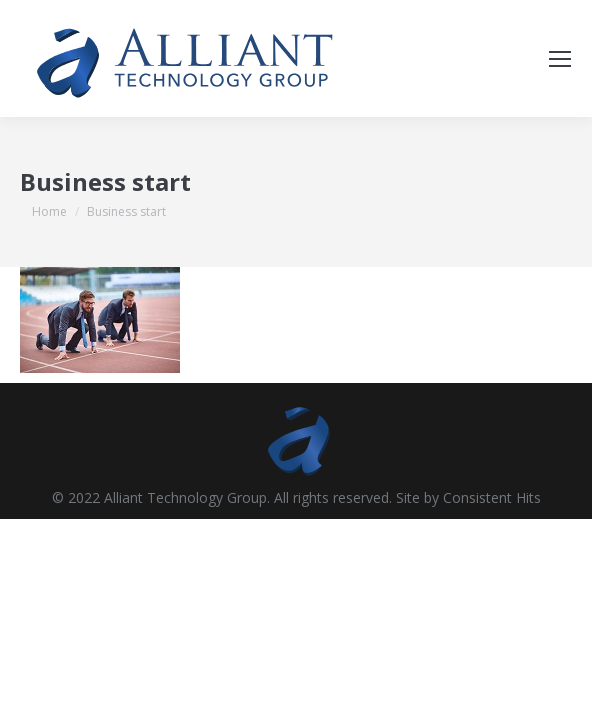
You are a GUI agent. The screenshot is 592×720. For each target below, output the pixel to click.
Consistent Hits (492, 497)
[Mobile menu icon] (560, 59)
